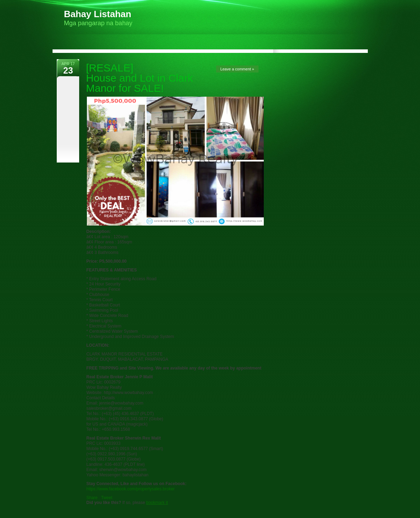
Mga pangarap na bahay (98, 18)
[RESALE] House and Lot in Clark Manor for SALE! (140, 78)
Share (92, 498)
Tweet (107, 498)
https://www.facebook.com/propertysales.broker (131, 489)
